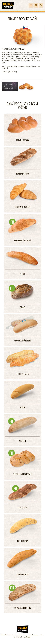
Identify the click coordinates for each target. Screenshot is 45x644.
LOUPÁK (22, 274)
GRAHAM (23, 441)
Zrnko (22, 307)
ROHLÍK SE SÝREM (22, 374)
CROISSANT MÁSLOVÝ (22, 207)
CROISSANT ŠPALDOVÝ (23, 240)
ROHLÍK (22, 407)
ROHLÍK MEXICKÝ (23, 574)
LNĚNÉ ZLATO (22, 508)
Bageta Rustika (23, 174)
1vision (29, 637)
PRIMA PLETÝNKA (22, 140)
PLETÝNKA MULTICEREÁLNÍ (23, 474)
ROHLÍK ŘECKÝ (22, 541)
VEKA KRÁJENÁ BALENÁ (22, 341)
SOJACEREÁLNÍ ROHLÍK (23, 608)
